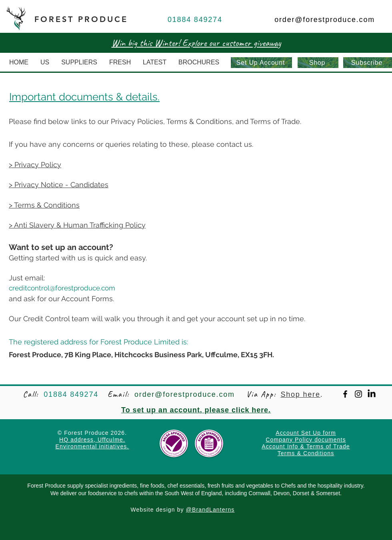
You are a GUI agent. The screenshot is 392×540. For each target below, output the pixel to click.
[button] (79, 62)
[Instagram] (358, 394)
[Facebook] (345, 394)
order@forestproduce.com (325, 20)
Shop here (300, 394)
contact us (234, 144)
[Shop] (318, 63)
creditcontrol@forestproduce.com (62, 288)
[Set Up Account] (261, 63)
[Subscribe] (368, 63)
